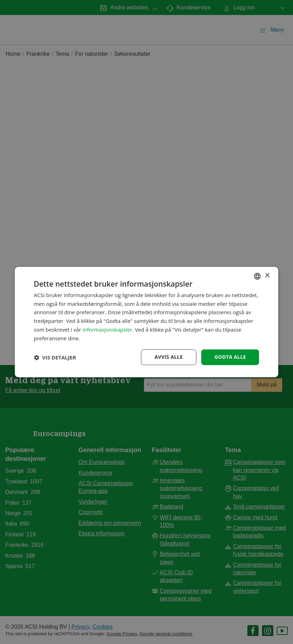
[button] (55, 357)
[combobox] (257, 276)
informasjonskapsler (107, 329)
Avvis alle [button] (168, 357)
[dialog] (146, 322)
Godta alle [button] (230, 357)
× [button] (267, 276)
